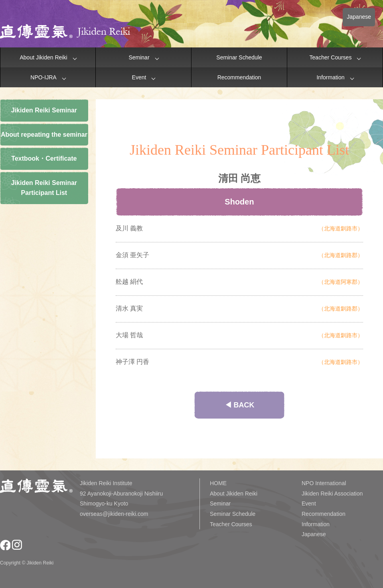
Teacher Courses (331, 57)
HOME (218, 483)
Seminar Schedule (239, 57)
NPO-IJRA (43, 77)
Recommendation (239, 77)
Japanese (359, 17)
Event (139, 77)
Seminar (139, 57)
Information (330, 77)
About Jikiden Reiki (43, 57)
